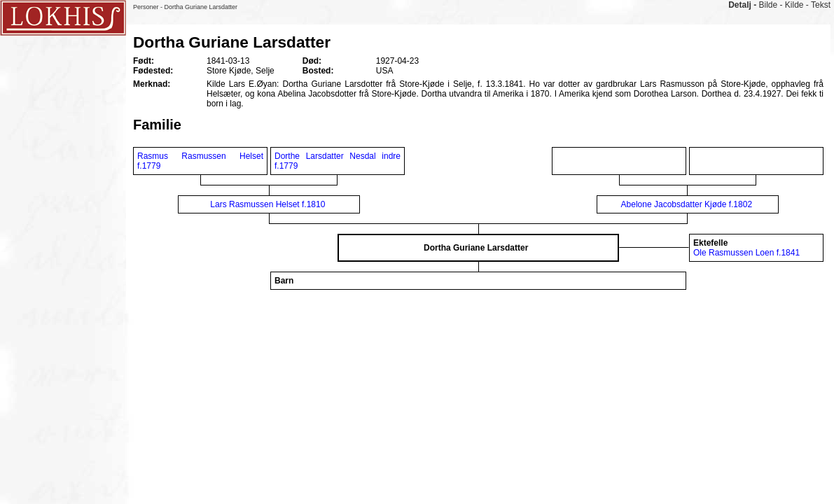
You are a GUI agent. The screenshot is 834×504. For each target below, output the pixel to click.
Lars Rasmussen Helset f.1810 (267, 204)
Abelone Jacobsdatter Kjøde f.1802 (687, 204)
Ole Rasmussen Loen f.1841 (746, 253)
